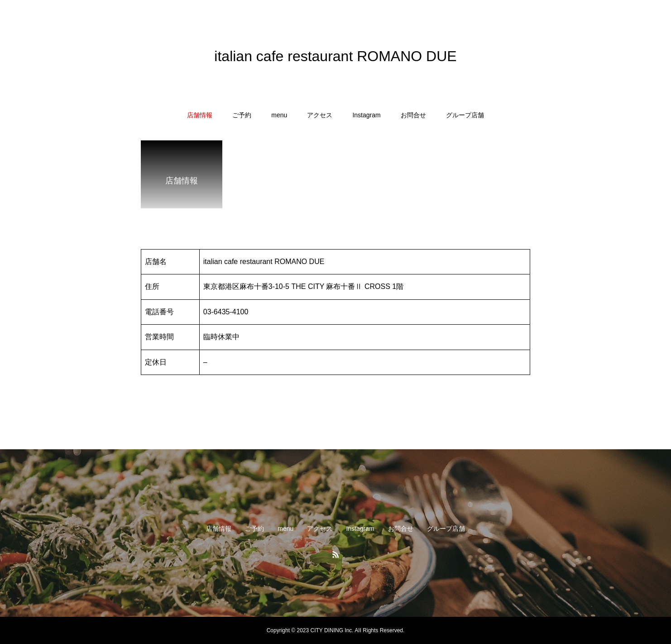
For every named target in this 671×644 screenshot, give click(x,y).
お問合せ (413, 115)
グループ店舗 (465, 115)
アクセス (320, 115)
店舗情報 (200, 115)
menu (279, 115)
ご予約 (242, 115)
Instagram (366, 115)
